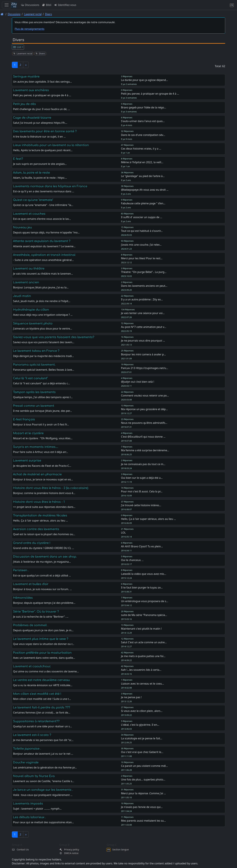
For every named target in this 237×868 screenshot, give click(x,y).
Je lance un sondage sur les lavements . (43, 790)
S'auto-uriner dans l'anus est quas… (143, 121)
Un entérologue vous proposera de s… (145, 601)
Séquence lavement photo (33, 323)
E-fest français (24, 419)
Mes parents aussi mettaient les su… (143, 821)
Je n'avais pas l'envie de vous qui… (142, 807)
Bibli (46, 5)
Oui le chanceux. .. (132, 560)
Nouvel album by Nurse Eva (34, 776)
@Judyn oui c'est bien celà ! (138, 382)
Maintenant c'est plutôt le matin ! (141, 629)
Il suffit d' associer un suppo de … (142, 217)
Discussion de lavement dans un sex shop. (45, 557)
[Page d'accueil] (2, 14)
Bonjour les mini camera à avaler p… (143, 354)
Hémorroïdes (23, 598)
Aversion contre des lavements (36, 529)
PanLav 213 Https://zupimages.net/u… (145, 368)
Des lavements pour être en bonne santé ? (45, 131)
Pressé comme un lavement (34, 406)
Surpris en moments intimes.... (36, 447)
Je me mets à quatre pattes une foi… (143, 656)
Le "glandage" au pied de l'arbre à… (143, 176)
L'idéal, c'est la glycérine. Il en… (140, 725)
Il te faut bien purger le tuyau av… (142, 587)
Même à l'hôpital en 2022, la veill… (142, 162)
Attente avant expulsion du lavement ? (42, 241)
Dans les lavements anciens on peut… (144, 286)
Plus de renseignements (30, 29)
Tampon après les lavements (34, 392)
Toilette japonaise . (27, 749)
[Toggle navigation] (7, 5)
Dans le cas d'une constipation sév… (143, 135)
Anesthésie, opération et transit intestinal (44, 255)
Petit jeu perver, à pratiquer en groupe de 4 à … (150, 94)
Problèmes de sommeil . (31, 625)
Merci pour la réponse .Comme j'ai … (143, 793)
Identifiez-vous (65, 5)
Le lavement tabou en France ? (36, 351)
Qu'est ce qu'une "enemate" (33, 200)
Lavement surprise (27, 460)
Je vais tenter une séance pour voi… (143, 313)
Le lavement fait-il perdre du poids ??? (42, 707)
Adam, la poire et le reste (31, 173)
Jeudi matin (22, 296)
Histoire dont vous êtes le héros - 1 (39, 502)
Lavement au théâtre (29, 268)
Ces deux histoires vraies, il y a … (141, 149)
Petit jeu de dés (24, 104)
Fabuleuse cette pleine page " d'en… (143, 203)
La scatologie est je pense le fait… (142, 738)
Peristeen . (21, 570)
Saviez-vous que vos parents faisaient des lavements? (54, 337)
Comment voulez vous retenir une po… (145, 396)
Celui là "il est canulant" (30, 378)
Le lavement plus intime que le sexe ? (41, 639)
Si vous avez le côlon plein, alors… (142, 711)
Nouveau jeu (22, 227)
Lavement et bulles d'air (31, 584)
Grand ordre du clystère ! (32, 543)
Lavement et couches (29, 214)
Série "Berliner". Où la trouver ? (36, 612)
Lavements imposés (28, 804)
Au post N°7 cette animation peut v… (144, 327)
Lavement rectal (33, 14)
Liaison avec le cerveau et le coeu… (142, 684)
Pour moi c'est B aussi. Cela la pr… (142, 491)
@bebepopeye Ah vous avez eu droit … (145, 190)
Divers (48, 14)
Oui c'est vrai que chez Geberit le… (142, 752)
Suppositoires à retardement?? (36, 721)
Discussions (30, 5)
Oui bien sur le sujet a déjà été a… (142, 478)
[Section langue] (232, 5)
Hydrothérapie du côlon (31, 310)
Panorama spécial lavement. (34, 365)
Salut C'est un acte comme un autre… (144, 642)
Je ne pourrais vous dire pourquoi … (143, 341)
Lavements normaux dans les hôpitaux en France (50, 186)
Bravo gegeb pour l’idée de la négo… (144, 107)
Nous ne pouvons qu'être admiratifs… (144, 423)
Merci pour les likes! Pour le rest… (142, 258)
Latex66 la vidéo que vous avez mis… (144, 574)
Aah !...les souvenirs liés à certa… (141, 670)
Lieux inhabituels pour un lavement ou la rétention (51, 145)
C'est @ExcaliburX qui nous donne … (143, 437)
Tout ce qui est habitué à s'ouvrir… (142, 231)
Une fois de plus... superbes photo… (143, 779)
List (17, 47)
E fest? (18, 159)
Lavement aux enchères (31, 90)
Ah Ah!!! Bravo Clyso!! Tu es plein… (142, 546)
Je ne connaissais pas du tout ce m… (143, 464)
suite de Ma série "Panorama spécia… (144, 615)
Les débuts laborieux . (29, 817)
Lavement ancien (26, 282)
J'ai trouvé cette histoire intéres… (141, 505)
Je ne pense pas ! (131, 697)
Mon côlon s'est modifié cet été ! (37, 694)
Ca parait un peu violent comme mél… (144, 766)
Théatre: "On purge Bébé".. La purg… (144, 272)
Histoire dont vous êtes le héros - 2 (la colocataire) (51, 488)
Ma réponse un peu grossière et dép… (144, 409)
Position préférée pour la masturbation (42, 653)
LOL (123, 533)
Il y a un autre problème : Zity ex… (142, 299)
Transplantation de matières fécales (40, 515)
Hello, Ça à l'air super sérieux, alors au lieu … (148, 519)
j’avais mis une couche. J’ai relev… (141, 245)
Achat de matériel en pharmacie (37, 474)
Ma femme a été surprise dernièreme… (145, 450)
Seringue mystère (26, 77)
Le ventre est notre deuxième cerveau (41, 680)
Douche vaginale (26, 762)
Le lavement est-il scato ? (32, 735)
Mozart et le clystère (28, 433)
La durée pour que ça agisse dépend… (144, 80)
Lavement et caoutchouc (32, 666)
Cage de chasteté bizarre (32, 118)
